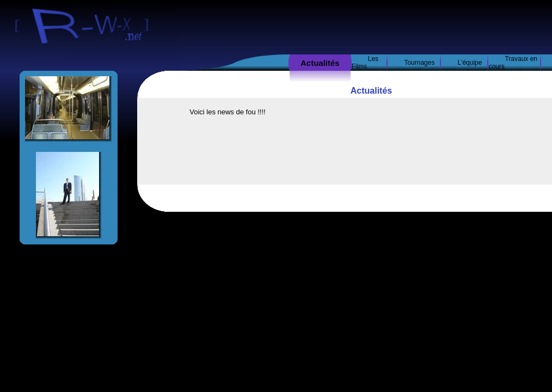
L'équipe (470, 63)
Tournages (419, 63)
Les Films (365, 63)
